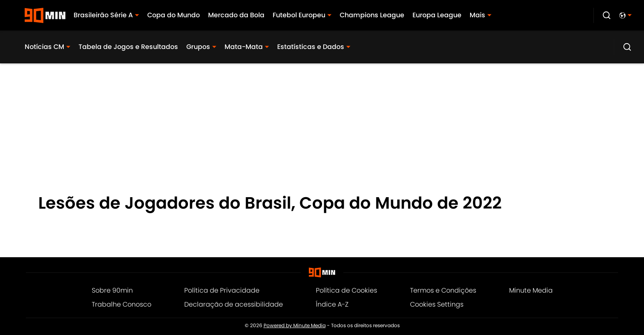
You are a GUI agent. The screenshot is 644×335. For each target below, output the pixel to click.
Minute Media (531, 290)
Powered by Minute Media (295, 326)
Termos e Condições (443, 290)
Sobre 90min (112, 290)
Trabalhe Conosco (122, 304)
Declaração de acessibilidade (234, 304)
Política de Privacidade (222, 290)
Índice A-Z (332, 304)
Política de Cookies (346, 290)
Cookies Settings (437, 304)
